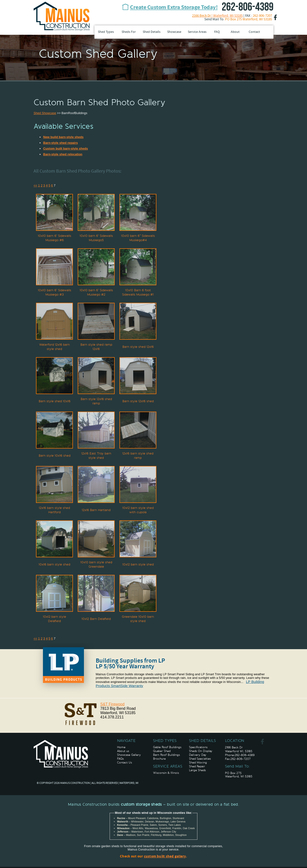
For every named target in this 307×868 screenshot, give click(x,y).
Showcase (174, 32)
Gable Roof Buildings (167, 747)
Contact (254, 32)
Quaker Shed (162, 751)
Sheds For (129, 32)
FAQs (120, 759)
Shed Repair (197, 766)
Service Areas (197, 32)
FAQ (217, 32)
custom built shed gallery (165, 857)
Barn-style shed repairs (61, 143)
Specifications (198, 747)
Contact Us (124, 763)
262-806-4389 (248, 7)
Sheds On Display (201, 751)
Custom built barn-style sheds (65, 149)
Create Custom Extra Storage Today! (174, 8)
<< (35, 185)
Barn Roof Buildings (166, 755)
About (235, 32)
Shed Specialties (200, 759)
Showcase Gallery (129, 755)
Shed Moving (198, 763)
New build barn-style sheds (63, 137)
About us (123, 751)
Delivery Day (198, 755)
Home (121, 747)
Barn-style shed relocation (63, 154)
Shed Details (152, 32)
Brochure (159, 759)
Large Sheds (197, 770)
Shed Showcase (45, 113)
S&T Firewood (112, 704)
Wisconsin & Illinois (166, 773)
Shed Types (106, 32)
